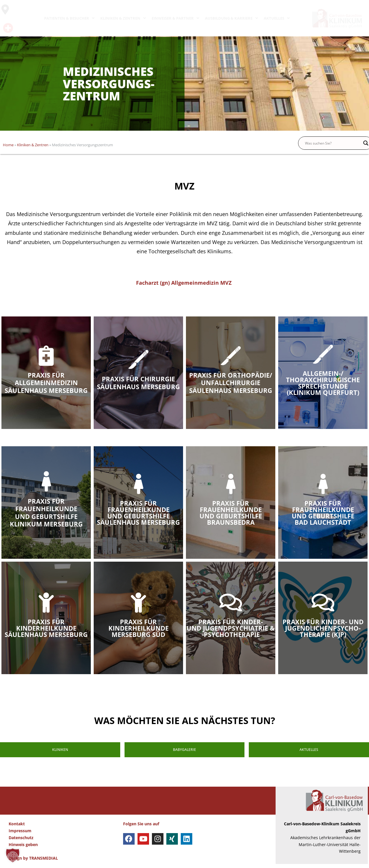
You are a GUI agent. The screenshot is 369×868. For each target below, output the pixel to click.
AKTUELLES (277, 18)
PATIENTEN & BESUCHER (69, 18)
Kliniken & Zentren (33, 145)
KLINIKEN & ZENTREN (123, 18)
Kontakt (17, 828)
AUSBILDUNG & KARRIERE (231, 18)
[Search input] (333, 143)
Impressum (20, 835)
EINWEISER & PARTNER (175, 18)
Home (8, 145)
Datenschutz (21, 842)
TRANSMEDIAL (44, 862)
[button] (13, 855)
